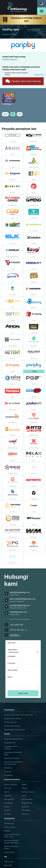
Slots (20, 114)
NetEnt (24, 785)
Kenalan (7, 831)
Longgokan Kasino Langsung (11, 748)
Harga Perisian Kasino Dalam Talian (12, 836)
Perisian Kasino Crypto (12, 726)
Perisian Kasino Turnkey (13, 719)
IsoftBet (7, 807)
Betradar (7, 810)
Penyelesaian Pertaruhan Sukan (13, 753)
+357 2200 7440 (16, 625)
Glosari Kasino (9, 852)
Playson (25, 788)
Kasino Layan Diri (10, 722)
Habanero (25, 814)
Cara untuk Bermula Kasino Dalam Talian (11, 842)
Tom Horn (8, 814)
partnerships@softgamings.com (23, 599)
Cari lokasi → (15, 635)
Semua (5, 114)
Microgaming (9, 799)
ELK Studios (26, 810)
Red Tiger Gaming (28, 792)
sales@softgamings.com (20, 592)
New (13, 114)
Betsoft (7, 792)
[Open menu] (42, 11)
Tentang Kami (9, 823)
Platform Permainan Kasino (11, 848)
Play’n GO (8, 788)
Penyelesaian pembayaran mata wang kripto (13, 763)
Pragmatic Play (27, 803)
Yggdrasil (8, 796)
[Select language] (42, 4)
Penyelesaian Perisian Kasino (15, 730)
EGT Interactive (27, 799)
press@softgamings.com (20, 605)
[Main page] (19, 7)
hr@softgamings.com (18, 612)
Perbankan (8, 768)
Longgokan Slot (10, 743)
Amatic (24, 796)
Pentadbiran (8, 775)
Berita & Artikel (9, 827)
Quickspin (25, 807)
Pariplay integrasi (10, 59)
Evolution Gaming (10, 785)
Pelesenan (8, 772)
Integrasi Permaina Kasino (13, 739)
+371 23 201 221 (17, 630)
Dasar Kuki (8, 865)
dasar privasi (9, 862)
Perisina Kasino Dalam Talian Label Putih (19, 715)
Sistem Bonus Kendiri (12, 758)
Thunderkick (9, 803)
